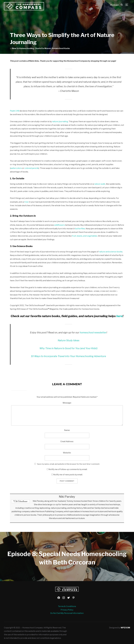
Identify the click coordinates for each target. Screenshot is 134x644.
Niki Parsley (67, 497)
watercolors (16, 168)
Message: (67, 403)
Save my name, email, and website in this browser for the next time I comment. (68, 464)
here (119, 316)
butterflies (80, 229)
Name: (67, 430)
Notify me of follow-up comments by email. (68, 469)
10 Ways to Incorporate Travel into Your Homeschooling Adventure (69, 356)
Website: (67, 453)
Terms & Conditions (67, 606)
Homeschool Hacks (61, 48)
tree (26, 202)
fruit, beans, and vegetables (85, 236)
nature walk (100, 184)
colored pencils (32, 168)
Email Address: (67, 441)
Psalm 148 (15, 111)
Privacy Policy (67, 610)
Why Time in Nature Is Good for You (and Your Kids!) (69, 348)
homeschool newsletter (93, 333)
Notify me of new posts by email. (68, 475)
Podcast (114, 5)
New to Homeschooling (23, 48)
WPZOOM (125, 628)
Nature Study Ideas (69, 340)
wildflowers (60, 225)
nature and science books (111, 252)
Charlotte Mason (43, 48)
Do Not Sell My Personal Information (67, 613)
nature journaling (60, 122)
